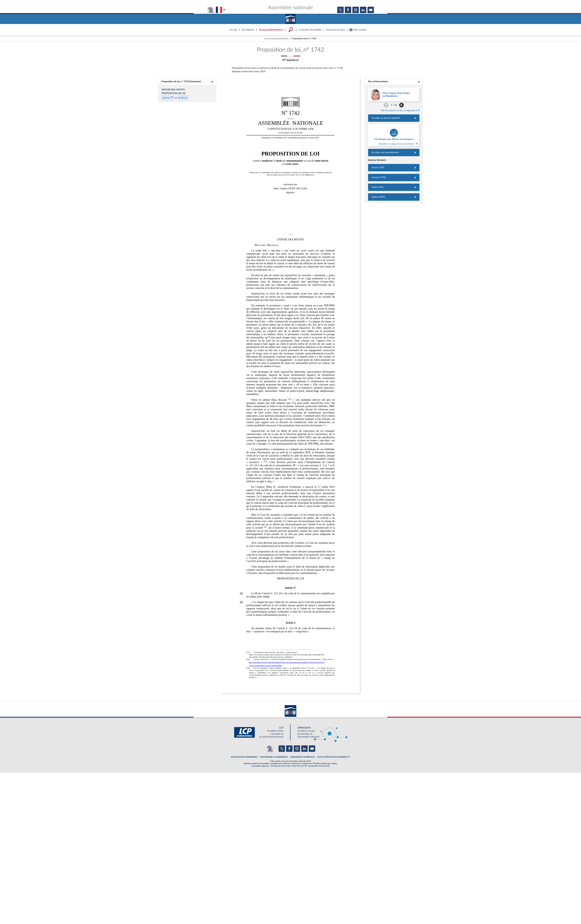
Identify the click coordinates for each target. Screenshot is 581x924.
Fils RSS (316, 764)
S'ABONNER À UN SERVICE (302, 757)
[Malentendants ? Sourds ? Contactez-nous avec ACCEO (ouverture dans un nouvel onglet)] (269, 749)
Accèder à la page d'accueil (290, 18)
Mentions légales (251, 764)
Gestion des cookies (329, 764)
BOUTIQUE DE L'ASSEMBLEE (244, 757)
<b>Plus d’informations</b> (394, 82)
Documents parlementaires (276, 39)
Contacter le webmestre (302, 764)
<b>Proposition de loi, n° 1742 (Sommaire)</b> (187, 82)
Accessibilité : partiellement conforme (275, 764)
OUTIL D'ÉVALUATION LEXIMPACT (333, 757)
